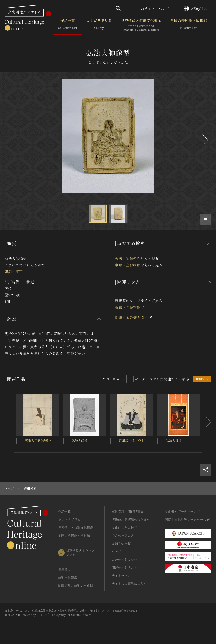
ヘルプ (116, 552)
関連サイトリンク (124, 568)
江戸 (19, 272)
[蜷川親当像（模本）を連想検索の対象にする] (113, 441)
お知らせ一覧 (121, 543)
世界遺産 (64, 570)
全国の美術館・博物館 (189, 25)
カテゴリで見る (99, 25)
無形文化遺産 (67, 578)
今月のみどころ (123, 535)
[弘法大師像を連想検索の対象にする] (66, 441)
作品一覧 (68, 25)
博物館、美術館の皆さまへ (131, 519)
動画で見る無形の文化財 (75, 586)
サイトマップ (121, 576)
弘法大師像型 (126, 258)
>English (195, 8)
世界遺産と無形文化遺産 (141, 25)
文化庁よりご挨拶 (124, 527)
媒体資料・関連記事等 (128, 511)
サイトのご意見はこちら (129, 584)
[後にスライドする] (205, 140)
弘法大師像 (80, 440)
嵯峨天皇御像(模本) (39, 440)
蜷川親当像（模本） (133, 440)
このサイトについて (153, 8)
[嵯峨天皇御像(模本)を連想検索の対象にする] (19, 441)
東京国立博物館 (128, 265)
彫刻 (8, 272)
